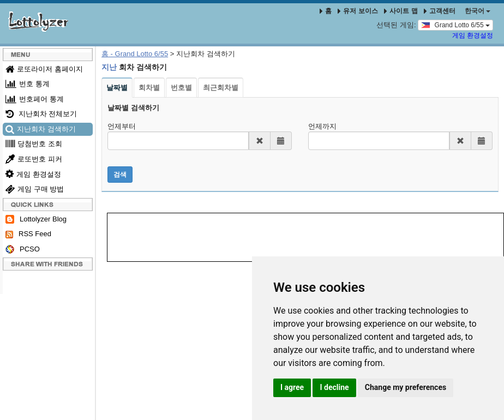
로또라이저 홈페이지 (44, 69)
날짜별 (117, 88)
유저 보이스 (358, 11)
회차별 (149, 88)
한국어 (478, 11)
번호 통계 (28, 84)
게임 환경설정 (473, 35)
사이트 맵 (402, 11)
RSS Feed (28, 234)
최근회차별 (221, 88)
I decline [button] (334, 387)
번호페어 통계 (35, 99)
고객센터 (440, 11)
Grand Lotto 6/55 (455, 25)
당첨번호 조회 (34, 144)
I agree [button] (292, 387)
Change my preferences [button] (406, 387)
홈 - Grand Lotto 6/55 (135, 54)
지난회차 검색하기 (41, 129)
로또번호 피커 (34, 159)
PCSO (23, 250)
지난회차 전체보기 (41, 114)
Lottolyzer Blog (36, 220)
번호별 (181, 88)
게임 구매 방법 (35, 189)
